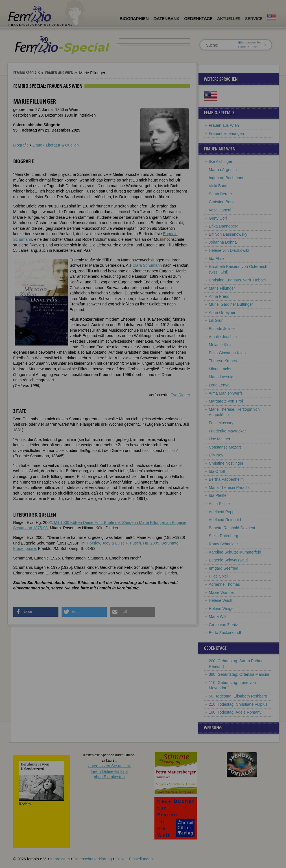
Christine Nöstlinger (226, 463)
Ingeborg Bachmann (227, 178)
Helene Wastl (221, 600)
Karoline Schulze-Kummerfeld (235, 552)
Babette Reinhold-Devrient (232, 528)
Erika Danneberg (224, 226)
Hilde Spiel (218, 576)
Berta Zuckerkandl (225, 633)
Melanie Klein (221, 345)
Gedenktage (198, 19)
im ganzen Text (250, 42)
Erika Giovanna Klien (227, 353)
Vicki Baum (219, 186)
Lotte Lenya (219, 385)
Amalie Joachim (223, 337)
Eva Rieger (180, 395)
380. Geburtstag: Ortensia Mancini (239, 674)
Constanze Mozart (225, 447)
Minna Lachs (220, 369)
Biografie (21, 145)
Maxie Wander (222, 592)
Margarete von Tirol (226, 401)
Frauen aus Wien (59, 73)
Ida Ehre (216, 259)
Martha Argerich (223, 170)
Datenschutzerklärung (93, 859)
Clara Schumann (147, 265)
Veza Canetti (220, 210)
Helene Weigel (222, 609)
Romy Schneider (224, 544)
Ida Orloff (217, 471)
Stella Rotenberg (224, 536)
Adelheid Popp (222, 512)
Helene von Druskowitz (229, 250)
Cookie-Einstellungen (134, 859)
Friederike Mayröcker (227, 431)
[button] (36, 612)
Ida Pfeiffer (218, 495)
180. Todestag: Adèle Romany (235, 712)
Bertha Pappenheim (226, 479)
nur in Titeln (248, 47)
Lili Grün (216, 320)
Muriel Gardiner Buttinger (231, 304)
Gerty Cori (218, 218)
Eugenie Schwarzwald (228, 560)
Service (254, 19)
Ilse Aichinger (221, 161)
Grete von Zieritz (223, 625)
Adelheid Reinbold (225, 520)
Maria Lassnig (221, 377)
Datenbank (166, 19)
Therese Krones (223, 361)
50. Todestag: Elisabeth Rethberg (238, 696)
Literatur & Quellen (62, 145)
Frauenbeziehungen (227, 134)
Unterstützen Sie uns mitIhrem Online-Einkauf (109, 771)
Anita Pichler (220, 504)
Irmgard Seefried (224, 568)
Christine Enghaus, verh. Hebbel (237, 280)
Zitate (37, 145)
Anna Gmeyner (222, 312)
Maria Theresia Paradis (229, 487)
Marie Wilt (218, 616)
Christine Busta (222, 202)
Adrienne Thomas (224, 584)
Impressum (60, 859)
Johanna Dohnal (223, 242)
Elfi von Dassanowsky (228, 234)
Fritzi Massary (221, 423)
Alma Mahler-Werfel (226, 393)
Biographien (134, 19)
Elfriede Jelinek (222, 329)
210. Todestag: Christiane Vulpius (238, 704)
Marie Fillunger (222, 288)
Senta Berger (221, 194)
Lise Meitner (220, 439)
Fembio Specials (27, 73)
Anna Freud (219, 296)
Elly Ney (216, 455)
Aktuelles (229, 19)
